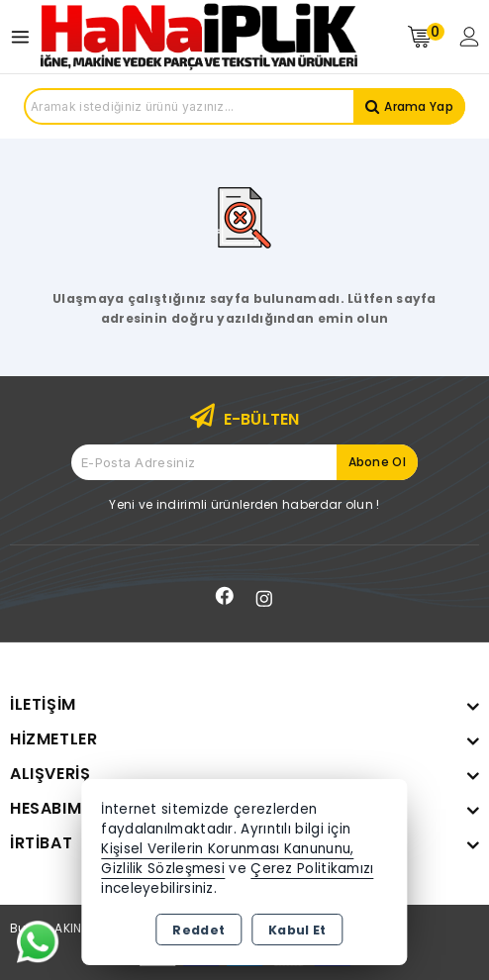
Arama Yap (419, 106)
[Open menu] (25, 37)
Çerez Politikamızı (312, 869)
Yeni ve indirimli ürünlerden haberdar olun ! (244, 504)
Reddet (198, 930)
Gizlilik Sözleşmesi (163, 869)
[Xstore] (199, 36)
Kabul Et (297, 930)
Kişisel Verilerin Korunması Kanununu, (227, 849)
